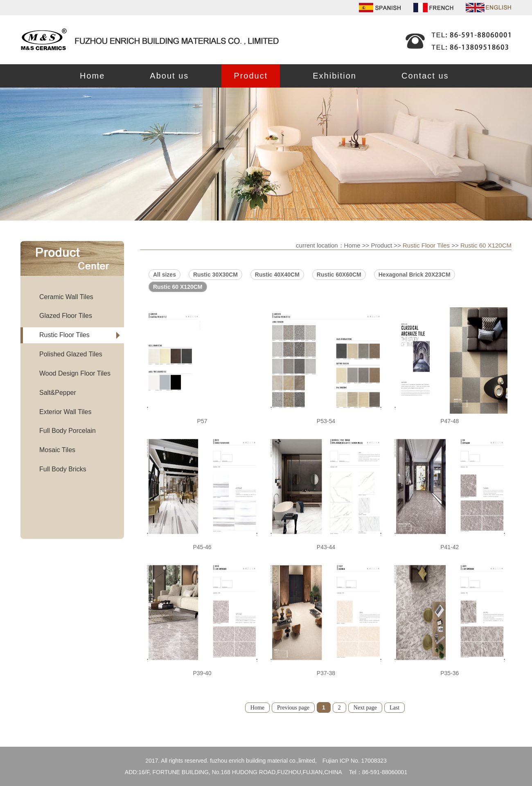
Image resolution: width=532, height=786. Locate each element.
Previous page (293, 708)
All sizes (165, 275)
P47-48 (450, 421)
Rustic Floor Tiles (64, 335)
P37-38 (326, 673)
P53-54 (326, 421)
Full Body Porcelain (68, 431)
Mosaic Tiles (57, 450)
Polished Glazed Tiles (71, 354)
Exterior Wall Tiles (65, 412)
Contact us (425, 76)
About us (169, 76)
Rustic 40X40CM (277, 275)
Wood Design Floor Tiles (75, 373)
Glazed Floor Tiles (66, 316)
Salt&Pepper (58, 393)
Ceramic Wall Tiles (66, 297)
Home (92, 76)
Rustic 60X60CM (339, 275)
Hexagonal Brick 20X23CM (415, 275)
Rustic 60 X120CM (486, 245)
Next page (365, 708)
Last (394, 708)
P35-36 (450, 673)
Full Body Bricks (63, 469)
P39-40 (202, 673)
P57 (202, 421)
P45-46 (202, 547)
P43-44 (326, 547)
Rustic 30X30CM (215, 275)
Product (251, 76)
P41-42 (450, 547)
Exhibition (335, 76)
